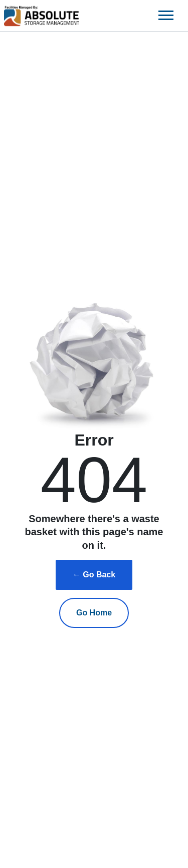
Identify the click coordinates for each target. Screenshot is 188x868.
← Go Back (94, 575)
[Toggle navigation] (166, 15)
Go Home (94, 613)
